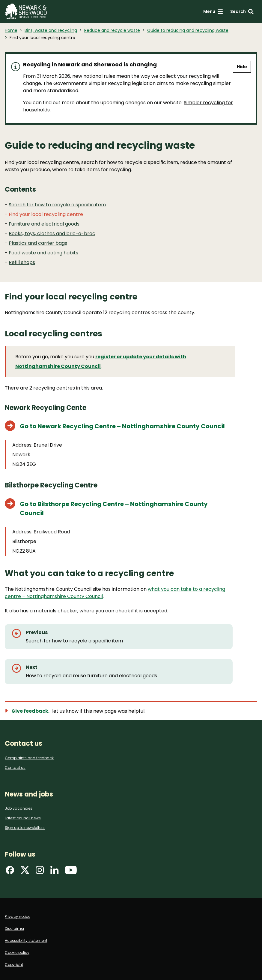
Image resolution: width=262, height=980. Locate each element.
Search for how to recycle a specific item (57, 205)
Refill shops (22, 262)
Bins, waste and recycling (51, 30)
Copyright (14, 965)
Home (11, 30)
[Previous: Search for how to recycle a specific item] (119, 637)
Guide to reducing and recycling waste (188, 30)
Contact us (15, 768)
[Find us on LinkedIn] (55, 872)
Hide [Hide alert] (242, 67)
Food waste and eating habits (43, 253)
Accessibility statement (26, 941)
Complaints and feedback (29, 758)
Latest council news (23, 818)
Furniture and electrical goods (44, 224)
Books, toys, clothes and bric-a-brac (52, 234)
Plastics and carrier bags (38, 243)
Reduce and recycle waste (112, 30)
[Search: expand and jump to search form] (242, 12)
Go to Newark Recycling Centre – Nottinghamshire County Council (122, 426)
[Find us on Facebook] (10, 872)
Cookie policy (17, 953)
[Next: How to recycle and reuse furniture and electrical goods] (119, 672)
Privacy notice (18, 916)
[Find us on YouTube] (71, 872)
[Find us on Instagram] (40, 872)
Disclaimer (15, 928)
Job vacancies (19, 808)
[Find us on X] (25, 872)
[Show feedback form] (79, 711)
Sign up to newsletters (25, 828)
